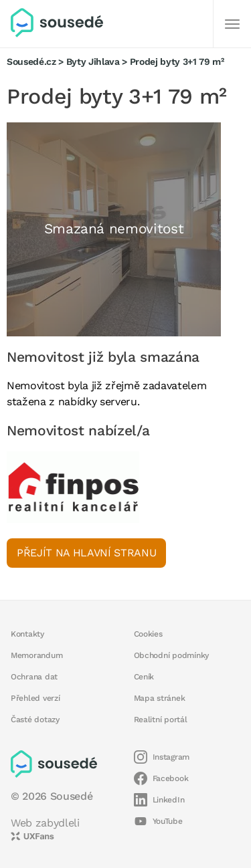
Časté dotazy (35, 720)
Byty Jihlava (93, 62)
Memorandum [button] (36, 655)
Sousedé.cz (31, 62)
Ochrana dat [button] (34, 677)
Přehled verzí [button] (35, 698)
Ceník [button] (144, 677)
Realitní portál (161, 720)
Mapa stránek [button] (160, 698)
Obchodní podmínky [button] (172, 655)
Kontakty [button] (27, 634)
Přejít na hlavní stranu (86, 553)
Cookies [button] (148, 634)
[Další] (232, 24)
